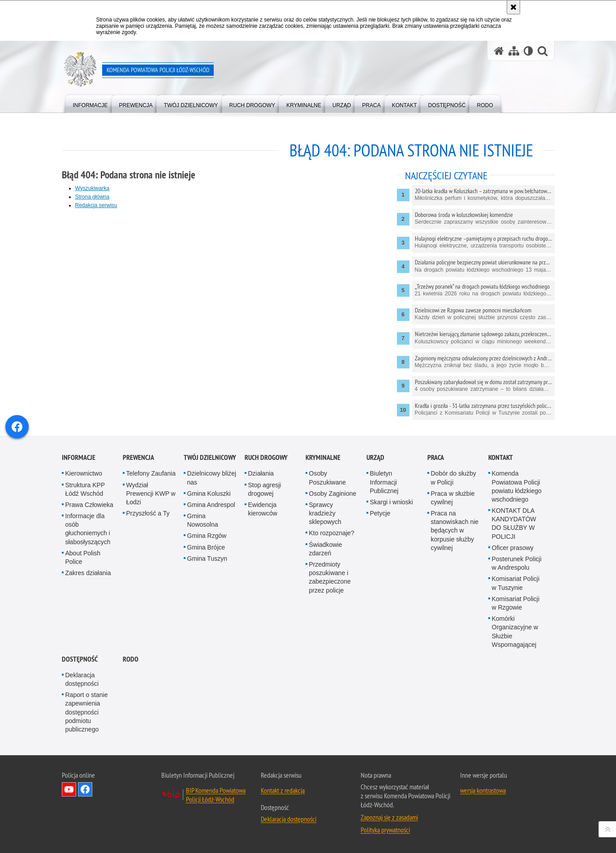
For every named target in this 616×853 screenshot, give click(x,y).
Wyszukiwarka (93, 188)
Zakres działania (88, 641)
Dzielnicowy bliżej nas (212, 545)
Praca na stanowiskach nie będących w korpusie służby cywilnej (455, 598)
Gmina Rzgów (207, 603)
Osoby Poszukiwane (328, 545)
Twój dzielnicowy (210, 525)
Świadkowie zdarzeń (326, 616)
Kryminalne (323, 525)
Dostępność (80, 726)
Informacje (79, 525)
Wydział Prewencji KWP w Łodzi (151, 561)
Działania (261, 541)
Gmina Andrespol (211, 572)
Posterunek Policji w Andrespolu (517, 630)
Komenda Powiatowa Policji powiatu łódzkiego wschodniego (517, 554)
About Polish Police (83, 625)
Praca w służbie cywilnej (453, 565)
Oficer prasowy (513, 615)
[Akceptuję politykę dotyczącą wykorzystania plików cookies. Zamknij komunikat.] (513, 7)
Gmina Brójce (206, 615)
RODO (131, 726)
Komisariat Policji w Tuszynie (516, 651)
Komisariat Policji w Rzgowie (516, 670)
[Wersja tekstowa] (528, 51)
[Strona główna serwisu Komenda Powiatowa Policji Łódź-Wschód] (499, 51)
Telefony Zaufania (151, 541)
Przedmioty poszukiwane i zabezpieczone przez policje (330, 645)
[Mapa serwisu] (514, 51)
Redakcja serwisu (96, 205)
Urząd (375, 525)
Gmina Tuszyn (207, 626)
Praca (436, 525)
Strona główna (93, 197)
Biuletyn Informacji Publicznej (384, 550)
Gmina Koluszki (209, 561)
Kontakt (501, 525)
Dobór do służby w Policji (454, 545)
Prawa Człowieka (89, 572)
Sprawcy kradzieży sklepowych (325, 580)
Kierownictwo (84, 541)
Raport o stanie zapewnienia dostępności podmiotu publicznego (87, 780)
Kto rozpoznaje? (332, 601)
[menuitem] (90, 103)
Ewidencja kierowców (263, 576)
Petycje (380, 580)
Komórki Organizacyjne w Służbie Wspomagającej (515, 699)
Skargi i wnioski (392, 569)
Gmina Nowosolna (203, 587)
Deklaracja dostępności (82, 747)
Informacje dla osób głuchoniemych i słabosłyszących (88, 596)
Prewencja (138, 525)
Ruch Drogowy (266, 525)
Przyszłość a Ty (148, 580)
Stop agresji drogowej (265, 556)
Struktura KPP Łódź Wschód (85, 556)
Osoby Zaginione (333, 561)
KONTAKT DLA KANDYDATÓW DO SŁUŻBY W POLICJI (514, 591)
